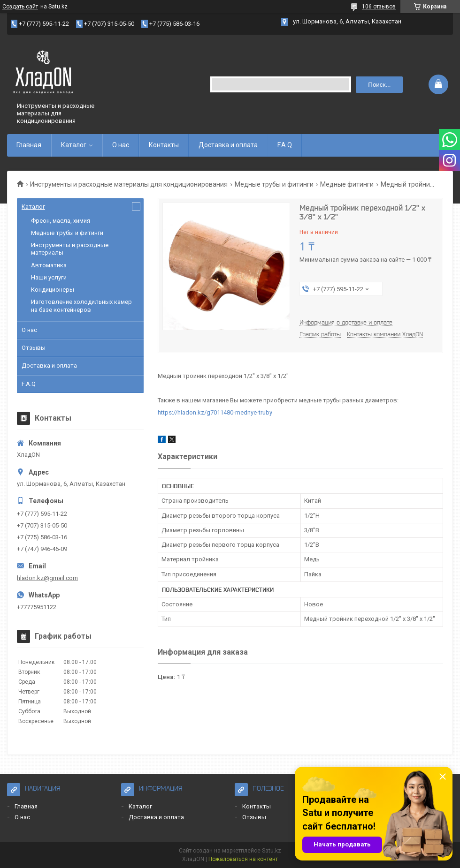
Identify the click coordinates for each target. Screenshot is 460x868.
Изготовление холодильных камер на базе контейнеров (81, 306)
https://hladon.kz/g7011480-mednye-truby (215, 412)
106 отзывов (379, 7)
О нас (121, 145)
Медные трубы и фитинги (274, 184)
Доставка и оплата (228, 145)
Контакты (164, 145)
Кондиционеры (53, 290)
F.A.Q (285, 145)
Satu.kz (272, 851)
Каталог (74, 145)
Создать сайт (20, 7)
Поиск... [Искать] (379, 85)
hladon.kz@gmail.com (47, 578)
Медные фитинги (347, 184)
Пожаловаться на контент (243, 859)
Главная (29, 145)
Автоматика (49, 265)
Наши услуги (49, 277)
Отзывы (34, 348)
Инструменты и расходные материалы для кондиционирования (129, 184)
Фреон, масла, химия (61, 221)
